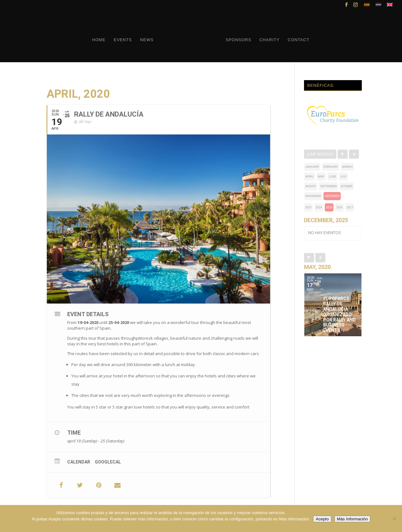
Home (99, 40)
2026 (340, 207)
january (312, 167)
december (332, 196)
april (310, 177)
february (331, 167)
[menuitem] (367, 6)
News (147, 40)
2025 (329, 207)
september (328, 186)
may (321, 177)
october (347, 186)
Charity (269, 40)
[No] (394, 518)
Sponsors (238, 40)
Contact (299, 40)
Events (123, 40)
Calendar (79, 462)
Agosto (311, 186)
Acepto (322, 519)
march (347, 167)
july (343, 177)
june (332, 177)
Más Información (353, 519)
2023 (308, 207)
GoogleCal (108, 462)
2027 (350, 207)
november (313, 196)
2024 (319, 207)
